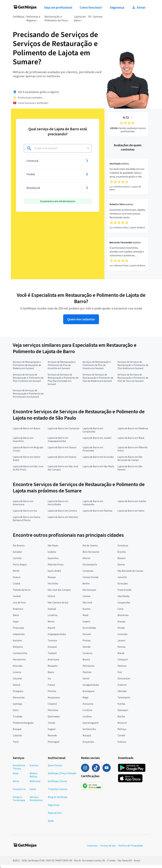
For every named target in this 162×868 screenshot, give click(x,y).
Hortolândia (89, 628)
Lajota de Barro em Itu (25, 511)
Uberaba (122, 691)
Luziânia (87, 716)
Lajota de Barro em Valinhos (63, 517)
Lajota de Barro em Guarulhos (23, 439)
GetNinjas (19, 17)
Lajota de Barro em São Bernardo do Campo (130, 458)
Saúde (33, 789)
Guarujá (52, 609)
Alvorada (18, 666)
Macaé (121, 653)
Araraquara (88, 691)
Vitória (51, 596)
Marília (121, 716)
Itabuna (122, 742)
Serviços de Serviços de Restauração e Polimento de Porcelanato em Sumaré (28, 393)
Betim (51, 621)
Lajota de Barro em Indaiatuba (93, 503)
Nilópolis (18, 647)
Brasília (122, 552)
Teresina (52, 640)
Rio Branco (19, 545)
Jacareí (121, 640)
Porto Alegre (20, 564)
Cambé (121, 735)
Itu (49, 678)
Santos (121, 564)
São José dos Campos (59, 590)
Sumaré (87, 634)
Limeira (17, 672)
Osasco (17, 577)
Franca (51, 685)
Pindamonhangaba (23, 723)
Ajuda (51, 821)
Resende (52, 735)
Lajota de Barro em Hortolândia (58, 503)
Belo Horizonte (91, 552)
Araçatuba (88, 742)
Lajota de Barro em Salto (131, 511)
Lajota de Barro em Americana (23, 503)
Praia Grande (124, 590)
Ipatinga (17, 704)
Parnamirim (19, 659)
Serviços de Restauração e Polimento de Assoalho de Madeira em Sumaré (27, 365)
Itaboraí (122, 685)
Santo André (54, 571)
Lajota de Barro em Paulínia (97, 511)
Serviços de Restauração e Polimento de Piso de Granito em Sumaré (97, 365)
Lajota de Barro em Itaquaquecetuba (58, 439)
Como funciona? (91, 7)
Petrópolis (88, 666)
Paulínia (87, 672)
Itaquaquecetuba (57, 634)
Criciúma (87, 710)
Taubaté (52, 653)
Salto (16, 710)
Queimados (54, 716)
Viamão (87, 647)
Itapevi (86, 621)
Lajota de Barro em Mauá (131, 438)
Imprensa (92, 846)
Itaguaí (52, 729)
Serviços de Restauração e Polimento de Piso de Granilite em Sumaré (62, 365)
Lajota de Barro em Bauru (26, 428)
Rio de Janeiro (90, 545)
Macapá (87, 735)
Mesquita (53, 666)
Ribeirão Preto (56, 564)
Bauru (51, 672)
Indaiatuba (19, 634)
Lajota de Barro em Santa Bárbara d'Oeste (26, 519)
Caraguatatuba (91, 685)
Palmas (121, 647)
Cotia (120, 609)
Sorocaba (123, 583)
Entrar (139, 7)
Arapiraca (18, 609)
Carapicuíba (124, 602)
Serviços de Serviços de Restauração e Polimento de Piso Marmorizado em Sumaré (63, 379)
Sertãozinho (89, 729)
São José (87, 602)
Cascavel (17, 678)
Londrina (52, 615)
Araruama (88, 704)
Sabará (16, 685)
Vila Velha (53, 583)
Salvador (17, 552)
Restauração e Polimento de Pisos (56, 18)
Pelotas (52, 691)
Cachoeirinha (20, 653)
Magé (85, 697)
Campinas (88, 571)
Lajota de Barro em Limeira (62, 511)
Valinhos (17, 640)
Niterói (86, 558)
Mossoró (122, 723)
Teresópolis (124, 697)
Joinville (122, 577)
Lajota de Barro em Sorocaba (98, 457)
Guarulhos (53, 558)
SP (90, 17)
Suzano (87, 609)
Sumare (98, 17)
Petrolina (53, 710)
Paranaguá (53, 742)
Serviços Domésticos (36, 799)
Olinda (121, 628)
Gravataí (52, 647)
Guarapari (123, 710)
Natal (16, 615)
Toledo (51, 723)
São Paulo (53, 545)
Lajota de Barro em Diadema (133, 428)
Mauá (85, 615)
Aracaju (121, 621)
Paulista (122, 666)
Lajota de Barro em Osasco (62, 447)
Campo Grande (91, 577)
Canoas (87, 596)
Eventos (34, 765)
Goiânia (52, 552)
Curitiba (17, 558)
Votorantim (124, 678)
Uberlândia (123, 596)
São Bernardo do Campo (130, 571)
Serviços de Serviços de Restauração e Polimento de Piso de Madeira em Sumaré (98, 378)
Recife (16, 571)
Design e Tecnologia (19, 799)
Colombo (123, 634)
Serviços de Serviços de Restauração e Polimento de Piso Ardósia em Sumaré (133, 365)
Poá (120, 672)
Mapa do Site (55, 813)
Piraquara (18, 691)
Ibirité (86, 678)
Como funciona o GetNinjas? (33, 103)
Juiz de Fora (19, 602)
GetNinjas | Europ (57, 781)
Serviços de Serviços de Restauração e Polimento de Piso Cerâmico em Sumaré (28, 378)
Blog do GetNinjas (58, 797)
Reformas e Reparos (33, 18)
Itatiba (121, 704)
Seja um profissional (58, 7)
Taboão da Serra (21, 590)
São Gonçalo (89, 590)
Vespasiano (54, 697)
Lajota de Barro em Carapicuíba (93, 430)
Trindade (18, 716)
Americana (53, 659)
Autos (16, 781)
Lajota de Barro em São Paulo (98, 466)
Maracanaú (19, 697)
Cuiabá (16, 583)
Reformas (35, 781)
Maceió (51, 628)
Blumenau (123, 615)
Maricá (86, 659)
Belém (86, 583)
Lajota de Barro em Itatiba (132, 501)
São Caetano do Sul (58, 602)
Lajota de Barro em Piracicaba (93, 449)
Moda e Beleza (33, 775)
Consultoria (19, 789)
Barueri (121, 558)
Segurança (117, 7)
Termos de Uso (108, 846)
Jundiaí (17, 596)
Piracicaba (18, 628)
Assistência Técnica (19, 767)
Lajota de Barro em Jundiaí (97, 438)
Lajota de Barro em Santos (62, 457)
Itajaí (16, 621)
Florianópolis (90, 564)
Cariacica (87, 653)
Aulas (16, 773)
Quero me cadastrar (81, 319)
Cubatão (17, 735)
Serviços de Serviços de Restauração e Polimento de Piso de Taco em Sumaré (133, 378)
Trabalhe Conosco (58, 789)
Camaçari (123, 659)
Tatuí (16, 742)
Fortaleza (123, 545)
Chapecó (52, 704)
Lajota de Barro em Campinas (64, 428)
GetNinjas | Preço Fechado (62, 773)
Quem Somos (55, 765)
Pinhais (87, 640)
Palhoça (122, 729)
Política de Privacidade (131, 846)
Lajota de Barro (80, 18)
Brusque (17, 729)
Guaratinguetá (90, 723)
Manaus (52, 577)
